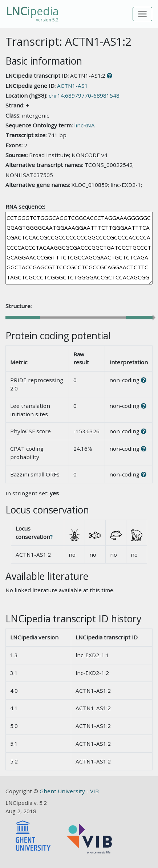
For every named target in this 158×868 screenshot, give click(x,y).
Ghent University (63, 791)
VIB (94, 791)
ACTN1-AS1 (72, 86)
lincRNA (84, 125)
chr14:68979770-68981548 (84, 95)
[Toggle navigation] (143, 14)
